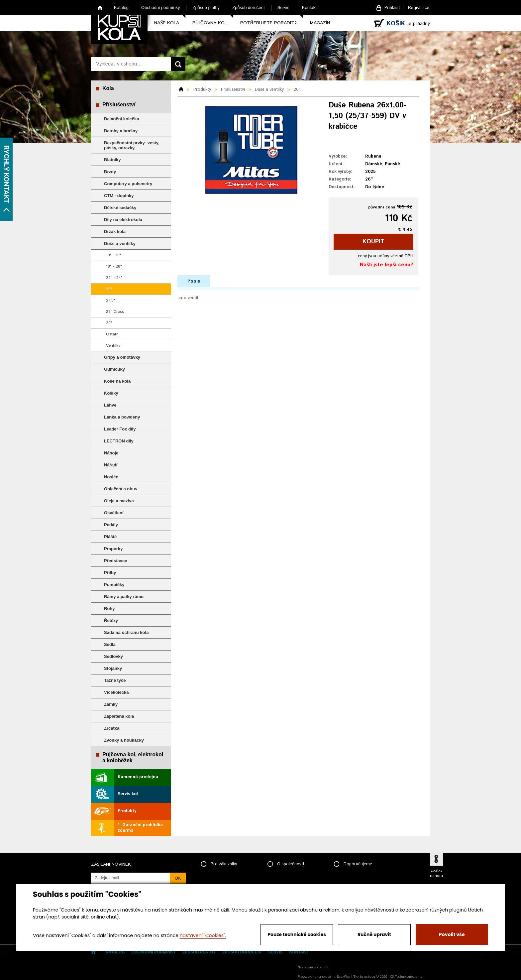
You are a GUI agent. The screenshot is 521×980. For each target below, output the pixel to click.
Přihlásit (392, 8)
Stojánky (113, 668)
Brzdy (110, 172)
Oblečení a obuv (121, 489)
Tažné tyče (115, 680)
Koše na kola (117, 381)
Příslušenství (119, 105)
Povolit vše (452, 934)
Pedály (111, 525)
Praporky (113, 549)
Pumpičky (114, 585)
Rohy (109, 609)
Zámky (111, 704)
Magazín (320, 23)
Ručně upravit (374, 934)
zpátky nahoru (436, 873)
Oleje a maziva (119, 501)
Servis (283, 7)
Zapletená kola (119, 716)
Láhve (110, 405)
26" (109, 289)
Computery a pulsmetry (128, 184)
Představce (115, 561)
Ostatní (113, 334)
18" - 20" (114, 266)
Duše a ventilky (120, 244)
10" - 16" (113, 255)
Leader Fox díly (120, 429)
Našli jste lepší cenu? (387, 265)
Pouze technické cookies (297, 934)
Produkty (127, 811)
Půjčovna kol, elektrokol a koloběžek (133, 757)
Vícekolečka (116, 692)
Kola (108, 88)
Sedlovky (113, 656)
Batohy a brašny (121, 131)
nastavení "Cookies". (203, 935)
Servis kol (128, 794)
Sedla (110, 644)
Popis (194, 281)
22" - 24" (114, 278)
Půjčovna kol (210, 23)
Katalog (121, 7)
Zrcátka (112, 728)
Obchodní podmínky (160, 7)
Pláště (110, 537)
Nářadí (111, 465)
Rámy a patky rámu (124, 597)
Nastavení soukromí (313, 967)
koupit (373, 242)
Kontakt (309, 7)
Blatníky (112, 160)
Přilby (110, 573)
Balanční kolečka (122, 119)
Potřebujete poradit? (268, 23)
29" (109, 323)
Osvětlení (114, 513)
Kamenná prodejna (138, 777)
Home (100, 7)
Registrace (419, 8)
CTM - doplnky (119, 196)
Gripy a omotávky (122, 357)
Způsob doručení (249, 7)
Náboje (111, 453)
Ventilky (113, 346)
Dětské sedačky (120, 208)
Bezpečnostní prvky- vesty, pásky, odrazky (132, 145)
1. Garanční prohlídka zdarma (140, 828)
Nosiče (111, 477)
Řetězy (111, 620)
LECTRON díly (119, 441)
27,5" (110, 300)
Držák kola (115, 232)
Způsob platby (206, 7)
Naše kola (167, 23)
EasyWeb (343, 977)
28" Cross (115, 312)
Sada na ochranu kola (126, 632)
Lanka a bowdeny (122, 417)
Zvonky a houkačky (124, 740)
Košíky (111, 393)
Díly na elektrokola (123, 220)
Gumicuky (114, 369)
